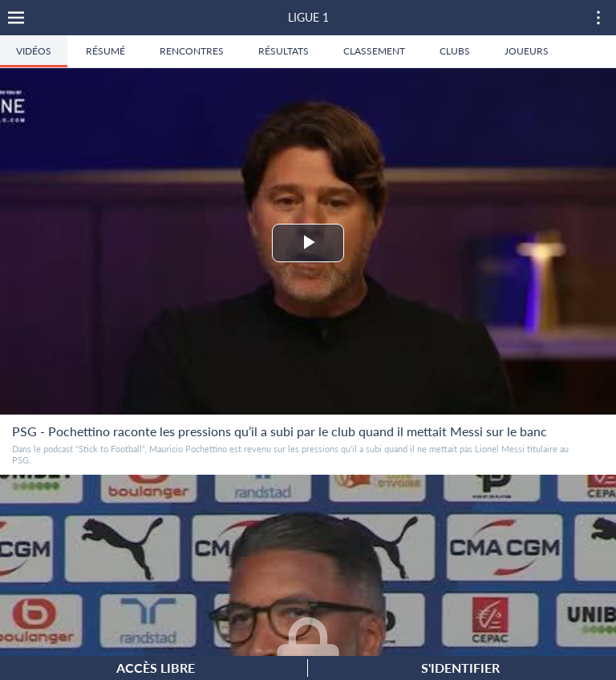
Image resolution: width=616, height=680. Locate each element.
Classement (374, 51)
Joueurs (527, 51)
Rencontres (192, 51)
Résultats (284, 51)
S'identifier (460, 668)
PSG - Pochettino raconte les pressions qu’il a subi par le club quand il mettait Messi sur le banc (280, 431)
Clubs (455, 51)
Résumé (105, 51)
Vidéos (34, 51)
